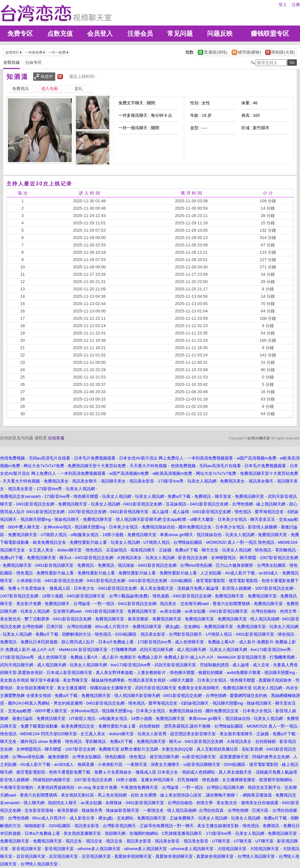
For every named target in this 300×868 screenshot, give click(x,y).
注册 (296, 5)
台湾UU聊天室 (259, 438)
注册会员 (140, 34)
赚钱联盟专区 (270, 34)
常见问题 (180, 34)
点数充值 (60, 34)
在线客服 (56, 438)
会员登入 (100, 34)
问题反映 (220, 34)
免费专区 (20, 34)
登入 (283, 5)
